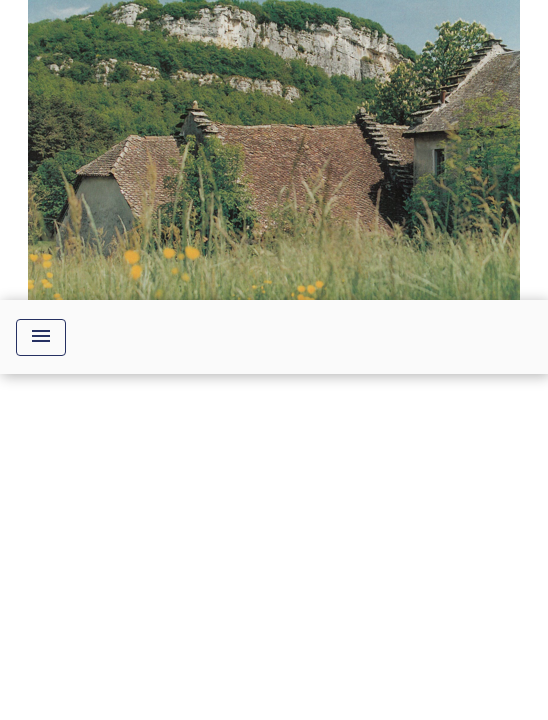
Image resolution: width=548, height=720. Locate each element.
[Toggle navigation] (41, 337)
